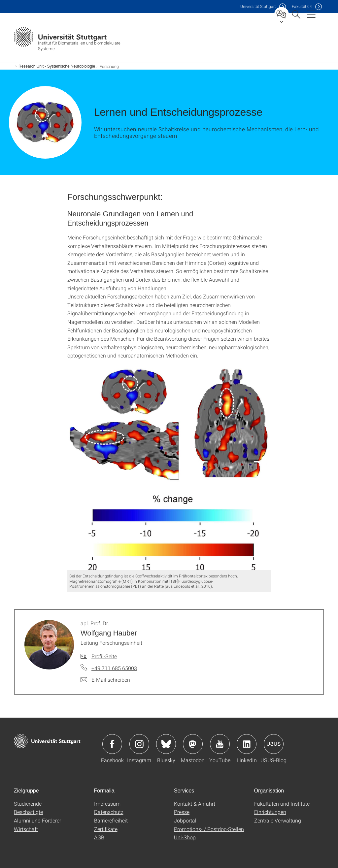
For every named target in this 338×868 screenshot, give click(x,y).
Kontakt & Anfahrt (195, 804)
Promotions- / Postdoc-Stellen (209, 829)
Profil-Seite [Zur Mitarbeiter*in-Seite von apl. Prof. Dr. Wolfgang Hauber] (104, 656)
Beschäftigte (28, 812)
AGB (99, 837)
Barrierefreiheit (111, 820)
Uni (258, 6)
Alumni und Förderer (37, 820)
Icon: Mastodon (193, 744)
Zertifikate (106, 829)
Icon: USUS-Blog (274, 744)
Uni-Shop (185, 837)
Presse (182, 812)
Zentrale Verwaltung (278, 820)
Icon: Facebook (112, 744)
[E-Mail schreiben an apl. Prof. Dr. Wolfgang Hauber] (105, 680)
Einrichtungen (270, 812)
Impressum (107, 804)
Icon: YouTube (220, 744)
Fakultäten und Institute (282, 804)
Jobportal (185, 820)
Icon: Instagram (139, 744)
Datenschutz (109, 812)
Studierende (28, 804)
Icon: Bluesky (166, 744)
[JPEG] (169, 468)
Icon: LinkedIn (247, 744)
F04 (302, 6)
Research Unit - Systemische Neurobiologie (57, 66)
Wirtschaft (26, 829)
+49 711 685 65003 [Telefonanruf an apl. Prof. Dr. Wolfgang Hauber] (114, 668)
